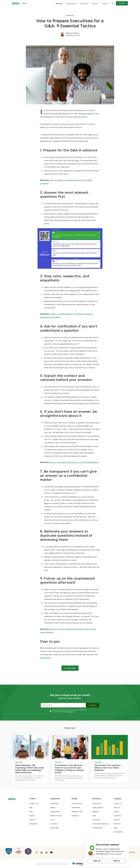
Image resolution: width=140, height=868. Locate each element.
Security (117, 820)
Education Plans (77, 812)
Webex (53, 808)
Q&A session (45, 658)
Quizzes (32, 816)
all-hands (88, 114)
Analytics (32, 820)
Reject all (97, 861)
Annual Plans (76, 808)
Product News (98, 828)
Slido (77, 160)
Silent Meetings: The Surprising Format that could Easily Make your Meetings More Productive (30, 769)
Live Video (54, 824)
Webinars (96, 812)
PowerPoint (54, 803)
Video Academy (98, 808)
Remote (95, 4)
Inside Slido (84, 4)
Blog (94, 816)
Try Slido (122, 3)
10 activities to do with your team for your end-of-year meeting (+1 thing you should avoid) (69, 769)
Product (105, 4)
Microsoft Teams (56, 816)
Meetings (59, 4)
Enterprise (75, 816)
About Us (117, 808)
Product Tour (34, 803)
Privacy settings (116, 854)
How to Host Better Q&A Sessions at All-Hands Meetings (74, 462)
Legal (116, 828)
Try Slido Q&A (70, 668)
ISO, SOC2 (117, 824)
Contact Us (118, 803)
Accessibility (118, 832)
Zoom (52, 820)
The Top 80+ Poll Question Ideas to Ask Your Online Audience (107, 768)
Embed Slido (55, 828)
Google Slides (55, 812)
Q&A (31, 808)
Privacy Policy (70, 712)
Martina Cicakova (73, 33)
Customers (117, 816)
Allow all (117, 861)
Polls (31, 812)
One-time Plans (77, 803)
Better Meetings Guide (101, 824)
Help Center (97, 803)
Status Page (131, 852)
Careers (117, 812)
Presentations (71, 4)
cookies (105, 849)
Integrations (34, 824)
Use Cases (96, 820)
